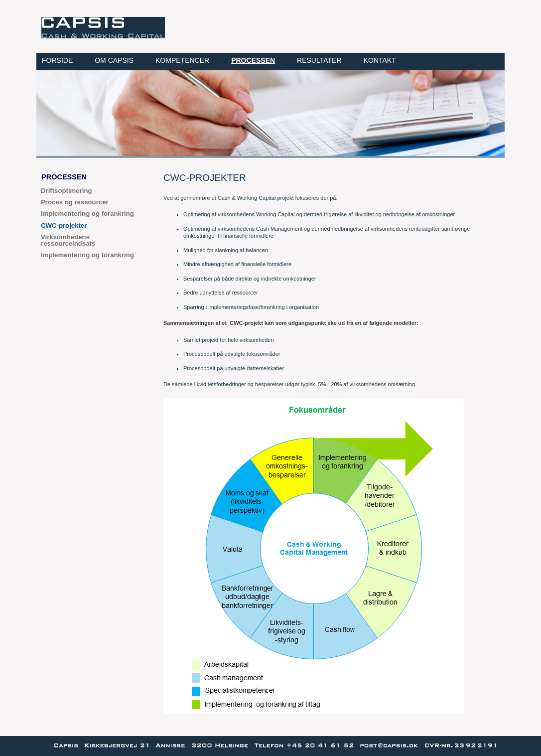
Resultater (319, 60)
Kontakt (380, 60)
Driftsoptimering (67, 191)
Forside (57, 60)
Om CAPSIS (114, 60)
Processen (253, 60)
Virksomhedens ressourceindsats (68, 240)
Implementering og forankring (87, 214)
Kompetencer (182, 60)
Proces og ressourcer (75, 202)
